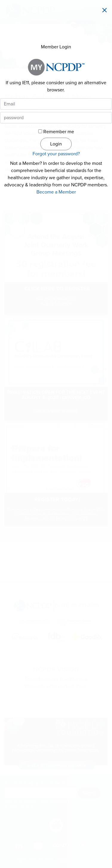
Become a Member (56, 192)
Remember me (59, 132)
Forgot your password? (56, 154)
